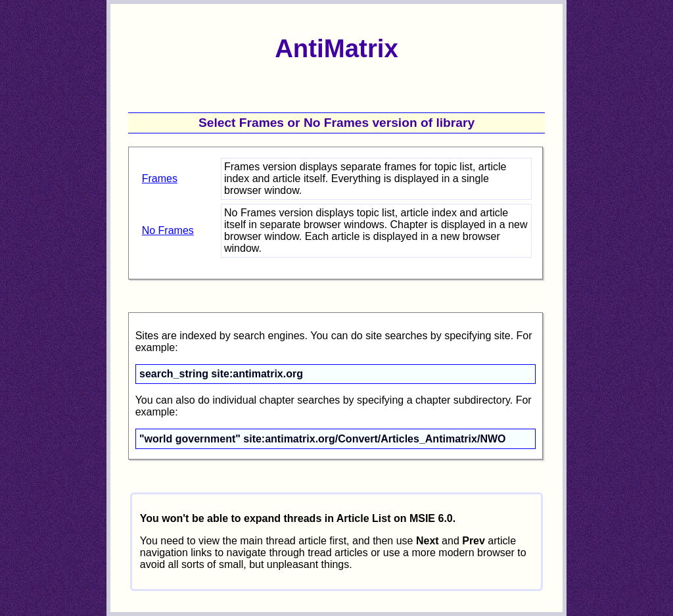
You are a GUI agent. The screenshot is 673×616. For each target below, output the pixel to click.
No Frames (168, 230)
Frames (160, 178)
